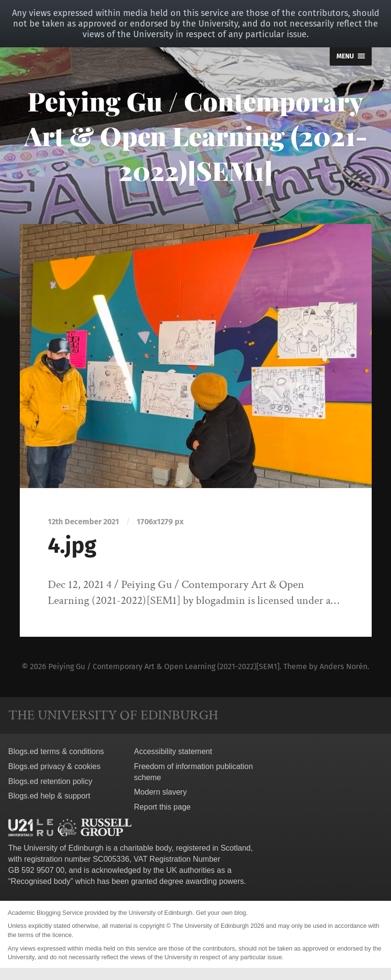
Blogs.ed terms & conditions (56, 751)
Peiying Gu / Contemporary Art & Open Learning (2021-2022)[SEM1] (196, 136)
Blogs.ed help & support (49, 796)
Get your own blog (221, 913)
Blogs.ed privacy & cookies (54, 766)
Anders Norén (343, 666)
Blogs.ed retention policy (50, 781)
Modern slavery (161, 792)
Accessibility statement (173, 751)
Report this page (162, 807)
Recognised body (41, 881)
